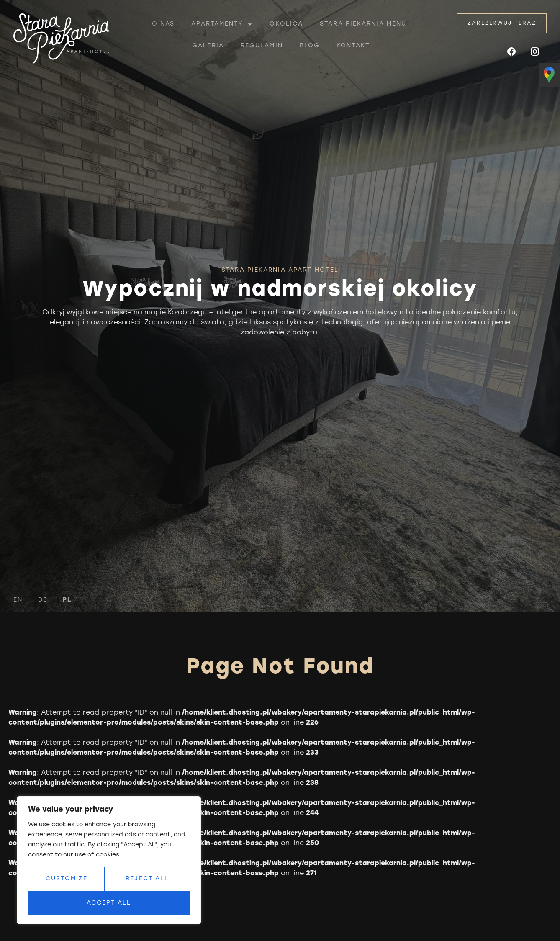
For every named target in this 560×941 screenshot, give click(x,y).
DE (43, 600)
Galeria (208, 46)
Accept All (109, 903)
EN (18, 600)
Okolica (286, 24)
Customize (67, 879)
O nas (163, 24)
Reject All (147, 879)
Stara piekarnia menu (363, 24)
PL (67, 600)
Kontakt (353, 46)
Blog (310, 46)
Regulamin (262, 46)
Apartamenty (222, 24)
